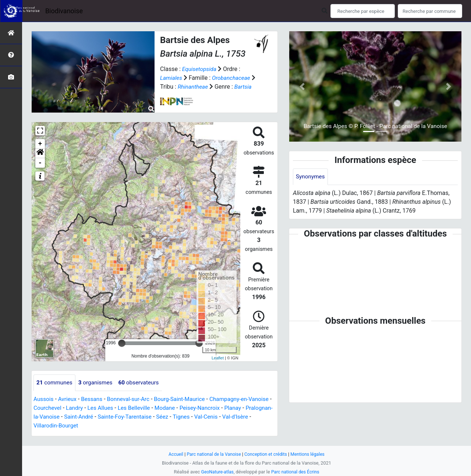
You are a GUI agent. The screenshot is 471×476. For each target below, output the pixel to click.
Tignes (219, 422)
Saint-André (112, 422)
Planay (266, 414)
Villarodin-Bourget (79, 431)
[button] (40, 159)
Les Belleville (163, 414)
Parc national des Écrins (296, 472)
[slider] (122, 349)
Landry (102, 414)
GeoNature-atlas (216, 472)
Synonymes (311, 177)
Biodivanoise (64, 11)
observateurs (143, 388)
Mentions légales (310, 454)
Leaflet (218, 363)
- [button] (40, 168)
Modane (195, 414)
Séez (199, 422)
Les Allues (129, 414)
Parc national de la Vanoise (212, 454)
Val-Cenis (244, 422)
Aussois (44, 405)
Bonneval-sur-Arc (132, 405)
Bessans (94, 405)
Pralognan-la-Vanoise (64, 422)
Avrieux (68, 405)
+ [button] (40, 149)
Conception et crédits (267, 454)
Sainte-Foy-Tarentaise (160, 422)
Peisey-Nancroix (232, 414)
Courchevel (73, 414)
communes (55, 388)
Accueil (173, 454)
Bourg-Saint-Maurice (185, 405)
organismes (98, 388)
